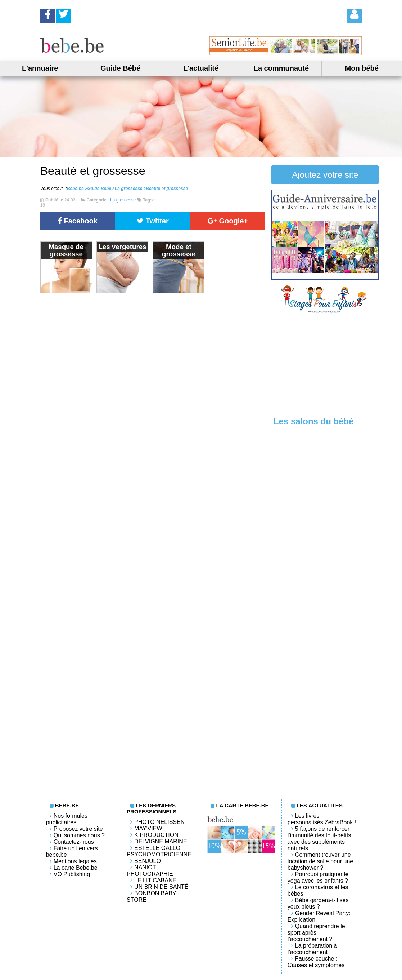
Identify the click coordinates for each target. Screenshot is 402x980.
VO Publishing (72, 874)
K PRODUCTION (156, 835)
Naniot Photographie (150, 871)
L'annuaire (40, 68)
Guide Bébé (120, 68)
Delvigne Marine (161, 841)
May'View (148, 828)
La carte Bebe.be (76, 868)
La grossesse (123, 200)
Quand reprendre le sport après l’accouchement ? (316, 933)
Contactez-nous (74, 842)
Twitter (153, 221)
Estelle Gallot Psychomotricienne (159, 851)
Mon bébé (362, 68)
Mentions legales (75, 861)
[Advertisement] (325, 364)
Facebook (78, 221)
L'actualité (201, 68)
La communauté (281, 68)
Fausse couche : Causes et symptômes (316, 962)
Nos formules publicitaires (67, 819)
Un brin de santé (161, 887)
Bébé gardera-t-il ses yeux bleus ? (318, 903)
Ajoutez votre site (325, 175)
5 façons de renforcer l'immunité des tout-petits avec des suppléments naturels (319, 839)
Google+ (228, 221)
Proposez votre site (78, 829)
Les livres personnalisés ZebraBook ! (322, 819)
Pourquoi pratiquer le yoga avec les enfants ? (318, 877)
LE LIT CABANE (155, 880)
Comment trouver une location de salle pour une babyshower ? (320, 861)
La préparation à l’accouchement (312, 949)
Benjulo (148, 861)
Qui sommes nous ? (79, 835)
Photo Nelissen (159, 822)
